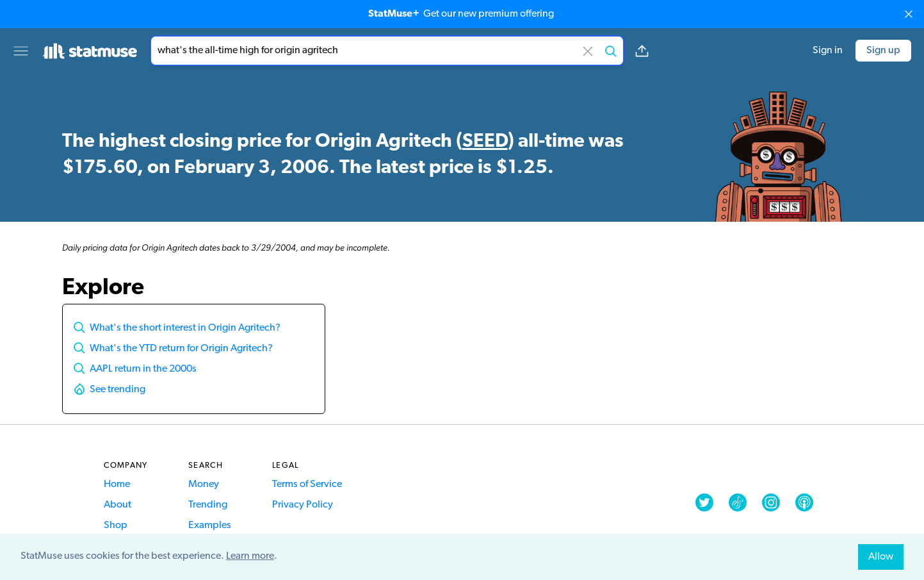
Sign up (883, 51)
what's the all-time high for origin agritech (387, 51)
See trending (118, 390)
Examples (210, 526)
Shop (116, 526)
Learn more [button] (250, 556)
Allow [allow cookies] (881, 557)
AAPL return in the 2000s (143, 369)
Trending (208, 505)
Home (117, 485)
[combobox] (387, 51)
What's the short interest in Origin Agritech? (185, 328)
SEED (485, 142)
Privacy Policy (303, 505)
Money (204, 485)
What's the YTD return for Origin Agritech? (181, 349)
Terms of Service (307, 485)
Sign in (828, 51)
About (118, 505)
